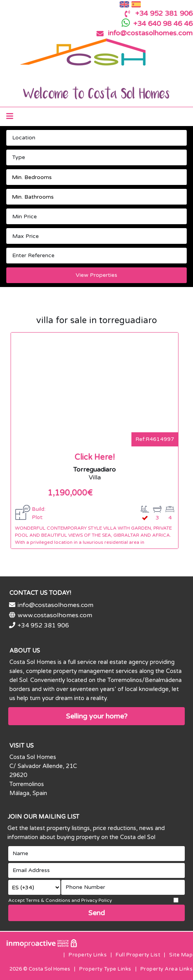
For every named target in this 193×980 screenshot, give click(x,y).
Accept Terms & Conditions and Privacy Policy (60, 900)
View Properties (96, 275)
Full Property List (138, 955)
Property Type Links (105, 969)
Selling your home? (97, 716)
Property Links (88, 955)
